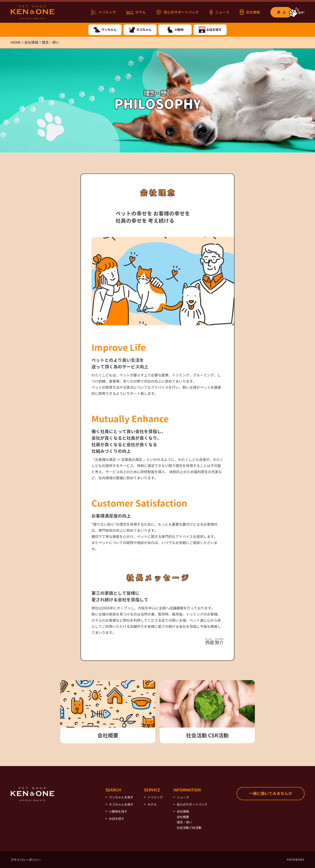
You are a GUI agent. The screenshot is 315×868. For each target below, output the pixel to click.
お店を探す (117, 819)
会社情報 (250, 12)
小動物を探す (118, 811)
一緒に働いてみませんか (271, 794)
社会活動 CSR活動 (189, 828)
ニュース (219, 12)
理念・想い (184, 822)
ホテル (136, 12)
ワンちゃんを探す (121, 797)
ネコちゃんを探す (121, 804)
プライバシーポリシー (26, 860)
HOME (16, 43)
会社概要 (183, 817)
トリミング (103, 12)
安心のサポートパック (177, 12)
